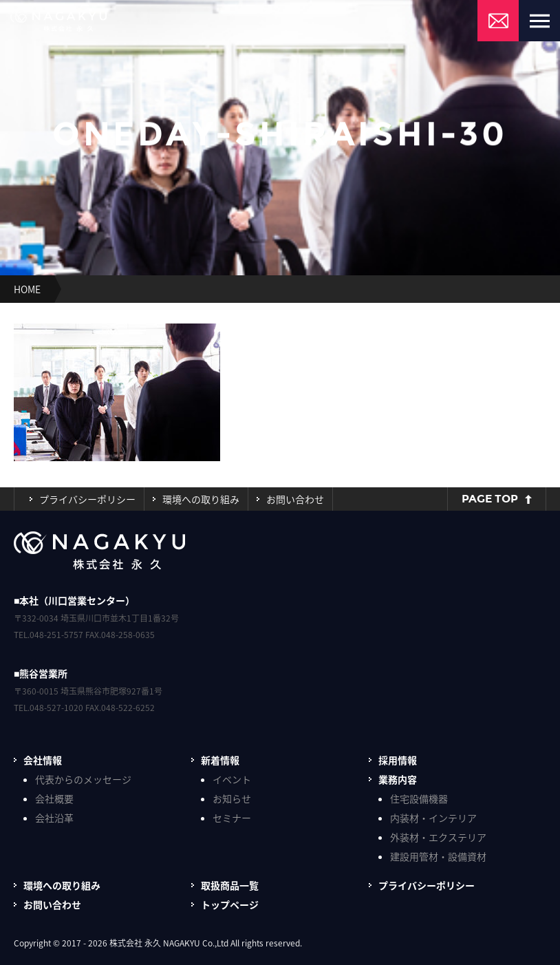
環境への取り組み (201, 499)
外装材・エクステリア (438, 837)
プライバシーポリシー (87, 499)
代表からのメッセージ (83, 779)
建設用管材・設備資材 (438, 856)
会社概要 (54, 798)
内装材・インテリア (433, 818)
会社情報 (43, 760)
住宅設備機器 (419, 798)
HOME (27, 289)
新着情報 (220, 760)
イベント (232, 779)
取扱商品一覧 (230, 885)
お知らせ (232, 798)
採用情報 (398, 760)
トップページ (230, 904)
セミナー (232, 818)
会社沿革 (54, 818)
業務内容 (398, 779)
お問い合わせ (295, 499)
